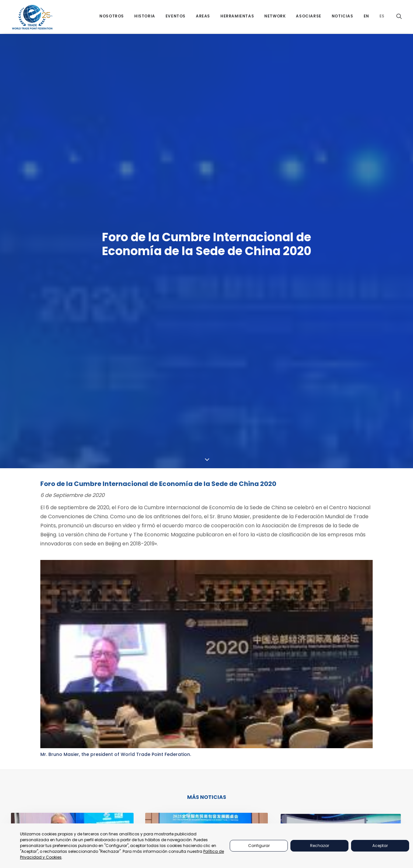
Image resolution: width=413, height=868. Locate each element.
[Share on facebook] (184, 639)
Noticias (342, 17)
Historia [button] (145, 17)
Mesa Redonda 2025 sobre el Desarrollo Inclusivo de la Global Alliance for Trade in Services (204, 563)
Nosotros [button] (112, 17)
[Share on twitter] (192, 639)
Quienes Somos (304, 710)
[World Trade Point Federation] (32, 18)
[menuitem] (112, 17)
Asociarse (308, 17)
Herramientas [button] (237, 17)
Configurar (259, 846)
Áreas (294, 743)
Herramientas (303, 751)
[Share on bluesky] (226, 639)
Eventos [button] (176, 17)
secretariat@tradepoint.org (383, 771)
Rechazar (320, 846)
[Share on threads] (201, 639)
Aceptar (380, 846)
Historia (297, 759)
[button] (399, 17)
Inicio (294, 702)
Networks (298, 734)
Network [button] (275, 17)
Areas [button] (203, 17)
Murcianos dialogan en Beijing (62, 560)
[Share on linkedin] (209, 639)
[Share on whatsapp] (217, 639)
